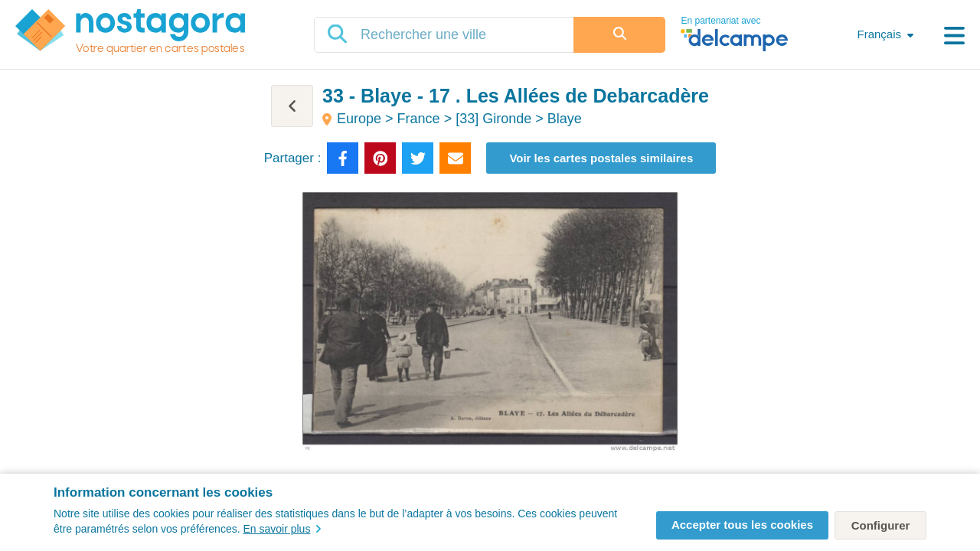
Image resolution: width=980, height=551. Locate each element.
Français (879, 34)
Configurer (881, 525)
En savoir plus (282, 529)
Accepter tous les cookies (742, 525)
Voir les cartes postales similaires (601, 158)
